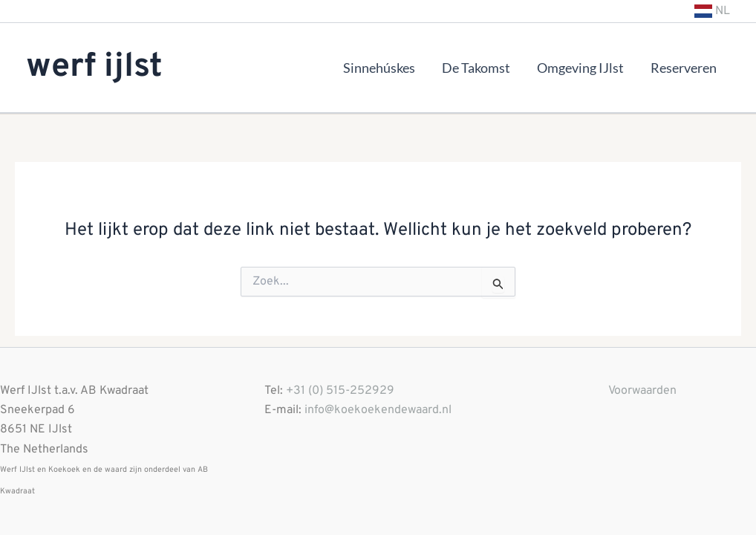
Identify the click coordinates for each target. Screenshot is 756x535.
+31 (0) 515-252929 (340, 391)
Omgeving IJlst (580, 68)
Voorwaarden (642, 391)
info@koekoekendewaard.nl (378, 410)
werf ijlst (94, 67)
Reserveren (684, 68)
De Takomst (476, 68)
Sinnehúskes (379, 68)
